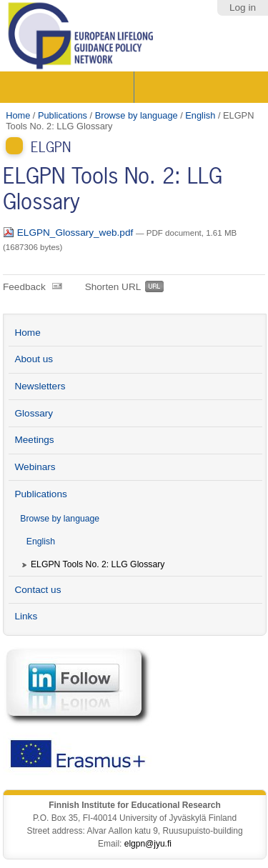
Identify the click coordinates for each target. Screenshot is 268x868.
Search (199, 87)
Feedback (24, 287)
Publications (63, 115)
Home (18, 115)
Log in (243, 8)
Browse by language (137, 115)
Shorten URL (113, 287)
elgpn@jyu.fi (148, 844)
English (200, 115)
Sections (69, 87)
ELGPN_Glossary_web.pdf (69, 233)
